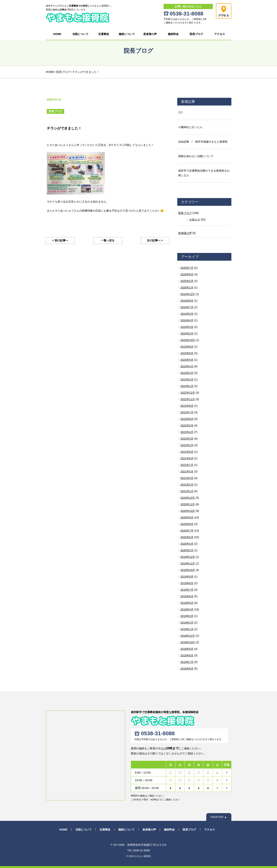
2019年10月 (188, 570)
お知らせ (195, 220)
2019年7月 (187, 590)
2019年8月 (187, 583)
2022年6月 (187, 419)
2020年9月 (187, 517)
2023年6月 (187, 353)
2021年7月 (187, 465)
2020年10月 (188, 511)
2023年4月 (187, 366)
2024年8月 (187, 301)
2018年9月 (187, 649)
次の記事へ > (155, 240)
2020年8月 (187, 524)
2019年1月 (187, 629)
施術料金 (173, 34)
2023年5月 (187, 360)
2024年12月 (188, 294)
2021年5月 (187, 471)
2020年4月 (187, 544)
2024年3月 (187, 327)
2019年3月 (187, 616)
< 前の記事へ (60, 240)
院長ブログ (196, 34)
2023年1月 (187, 386)
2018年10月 (188, 642)
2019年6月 (187, 596)
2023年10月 (188, 340)
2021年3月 (187, 478)
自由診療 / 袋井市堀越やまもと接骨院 (203, 142)
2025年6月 (187, 274)
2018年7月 (187, 662)
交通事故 (104, 34)
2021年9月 (187, 452)
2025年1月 (187, 288)
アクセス (220, 34)
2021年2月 (187, 485)
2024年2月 (187, 334)
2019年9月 (187, 577)
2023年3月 (187, 373)
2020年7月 (187, 531)
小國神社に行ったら (190, 127)
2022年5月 (187, 425)
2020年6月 (187, 537)
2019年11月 (188, 563)
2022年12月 (188, 393)
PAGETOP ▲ (219, 817)
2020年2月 (187, 550)
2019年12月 (188, 557)
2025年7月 (187, 268)
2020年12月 (188, 498)
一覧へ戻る (108, 240)
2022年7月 (187, 412)
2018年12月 (188, 636)
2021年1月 (187, 491)
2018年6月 (187, 669)
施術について (127, 34)
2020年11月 (188, 504)
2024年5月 (187, 314)
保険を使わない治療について (196, 156)
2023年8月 (187, 347)
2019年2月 (187, 623)
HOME (57, 34)
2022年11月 (188, 399)
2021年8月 (187, 458)
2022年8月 (187, 406)
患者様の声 (150, 34)
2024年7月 (187, 307)
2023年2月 (187, 380)
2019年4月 (187, 609)
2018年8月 (187, 655)
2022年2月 (187, 445)
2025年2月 (187, 281)
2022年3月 (187, 439)
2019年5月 (187, 603)
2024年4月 (187, 320)
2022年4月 (187, 432)
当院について (80, 34)
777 (180, 113)
